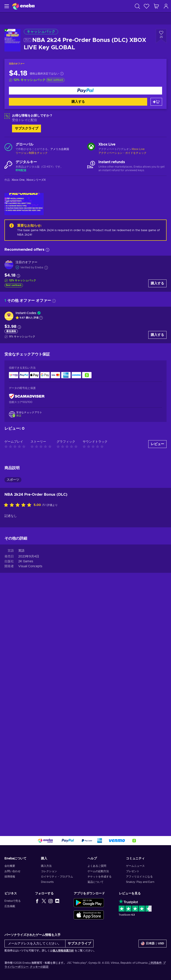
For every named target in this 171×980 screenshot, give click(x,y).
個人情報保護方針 (63, 951)
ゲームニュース (135, 866)
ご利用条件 (155, 963)
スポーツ (13, 480)
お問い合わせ (12, 871)
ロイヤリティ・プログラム (57, 877)
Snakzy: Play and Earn (140, 882)
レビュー (157, 444)
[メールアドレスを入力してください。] (35, 944)
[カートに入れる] (156, 102)
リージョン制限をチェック (32, 153)
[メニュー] (6, 6)
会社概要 (10, 866)
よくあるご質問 (97, 866)
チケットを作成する (100, 877)
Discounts (47, 882)
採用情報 (10, 877)
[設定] (153, 944)
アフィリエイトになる (139, 877)
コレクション (49, 871)
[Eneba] (23, 6)
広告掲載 (10, 906)
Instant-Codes (26, 313)
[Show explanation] (41, 318)
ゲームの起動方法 (98, 871)
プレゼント (133, 871)
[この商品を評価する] (19, 505)
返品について (96, 882)
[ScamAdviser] (27, 396)
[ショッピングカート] (156, 6)
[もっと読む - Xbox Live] (91, 147)
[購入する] (85, 91)
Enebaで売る (13, 901)
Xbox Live (138, 149)
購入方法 (46, 866)
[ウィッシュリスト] (147, 6)
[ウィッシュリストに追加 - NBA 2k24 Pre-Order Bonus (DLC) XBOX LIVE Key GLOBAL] (161, 36)
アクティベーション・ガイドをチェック (122, 153)
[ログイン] (166, 6)
